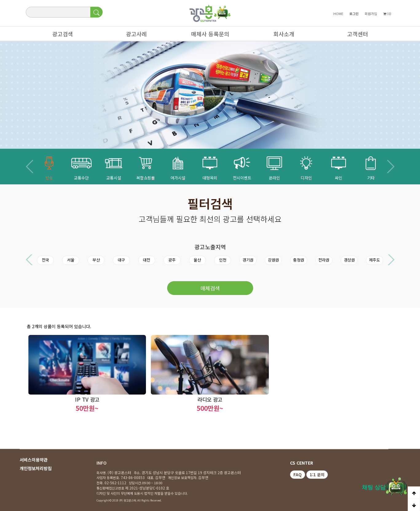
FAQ (298, 475)
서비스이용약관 (34, 460)
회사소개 (281, 35)
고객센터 (355, 35)
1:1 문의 (317, 475)
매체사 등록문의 (207, 35)
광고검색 (60, 35)
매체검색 (210, 288)
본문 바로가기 (0, 0)
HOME (338, 14)
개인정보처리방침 (36, 468)
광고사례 (133, 35)
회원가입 (371, 14)
